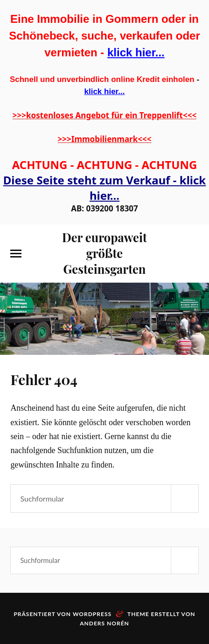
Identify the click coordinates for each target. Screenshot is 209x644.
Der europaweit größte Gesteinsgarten (104, 253)
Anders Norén (104, 623)
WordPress (92, 614)
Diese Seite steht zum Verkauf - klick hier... (104, 188)
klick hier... (136, 52)
